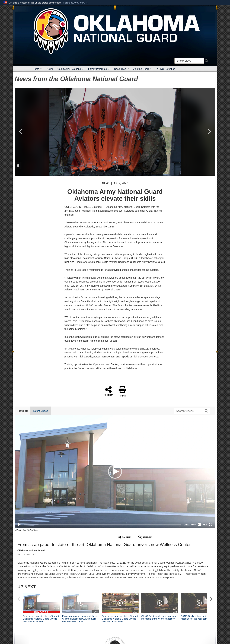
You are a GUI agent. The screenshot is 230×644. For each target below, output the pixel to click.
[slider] (103, 525)
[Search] (189, 61)
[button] (76, 3)
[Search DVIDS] (191, 411)
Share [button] (124, 537)
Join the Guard (143, 69)
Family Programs (99, 69)
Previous (21, 132)
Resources (121, 69)
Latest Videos (41, 411)
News (50, 69)
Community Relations (70, 69)
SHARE (108, 391)
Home (37, 69)
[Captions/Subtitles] (199, 525)
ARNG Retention (166, 69)
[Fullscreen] (211, 525)
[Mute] (205, 525)
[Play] (19, 525)
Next (209, 132)
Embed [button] (145, 537)
